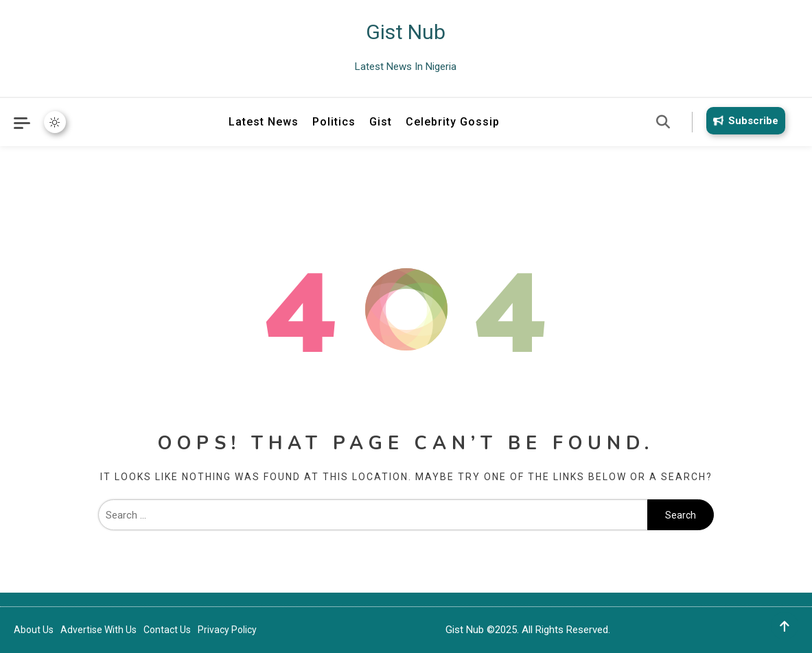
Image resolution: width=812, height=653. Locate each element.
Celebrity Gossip (453, 122)
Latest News (264, 122)
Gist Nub (406, 32)
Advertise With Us (98, 630)
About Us (34, 630)
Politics (334, 122)
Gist (381, 122)
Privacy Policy (227, 630)
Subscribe (743, 121)
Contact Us (167, 630)
